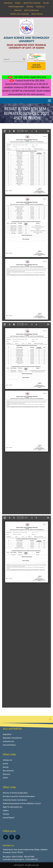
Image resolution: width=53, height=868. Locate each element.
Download (8, 3)
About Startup (37, 14)
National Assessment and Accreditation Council (22, 803)
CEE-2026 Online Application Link (26, 77)
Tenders (6, 814)
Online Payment (36, 66)
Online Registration (16, 7)
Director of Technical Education (15, 793)
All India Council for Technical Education (19, 796)
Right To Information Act (13, 807)
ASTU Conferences (32, 10)
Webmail (18, 10)
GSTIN (5, 778)
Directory (7, 774)
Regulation (7, 734)
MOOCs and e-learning (19, 14)
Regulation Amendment (12, 738)
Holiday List (7, 760)
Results (46, 3)
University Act (8, 741)
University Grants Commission (15, 800)
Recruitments (8, 771)
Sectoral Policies (9, 745)
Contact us (40, 7)
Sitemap (30, 7)
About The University (32, 3)
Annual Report (9, 818)
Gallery (18, 3)
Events (5, 764)
